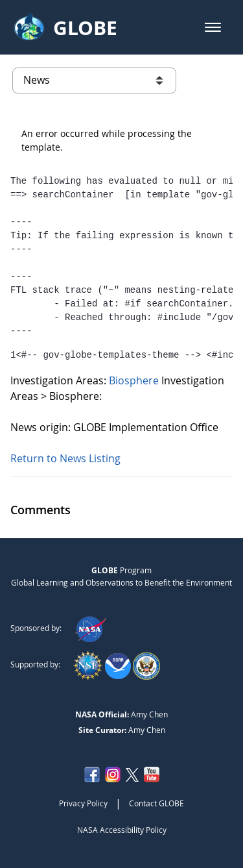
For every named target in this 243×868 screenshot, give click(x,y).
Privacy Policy (83, 803)
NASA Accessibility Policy (122, 830)
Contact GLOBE (156, 803)
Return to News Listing (65, 458)
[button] (213, 27)
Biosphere (135, 380)
